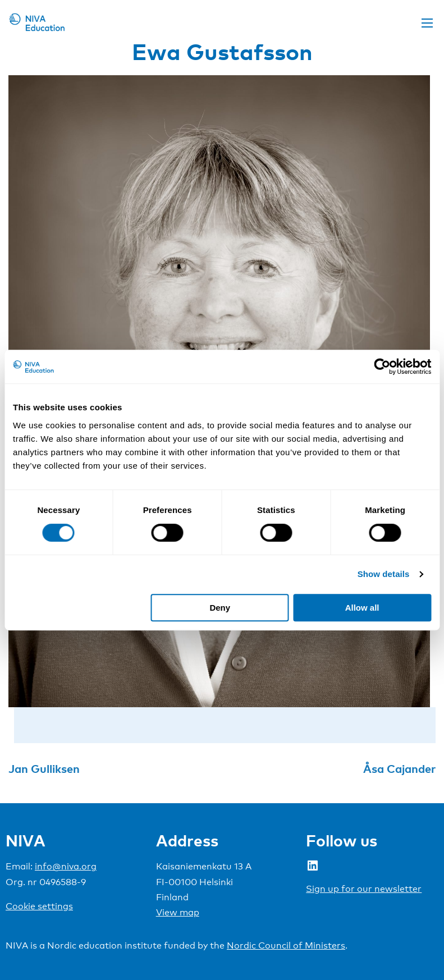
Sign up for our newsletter (364, 889)
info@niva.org (66, 866)
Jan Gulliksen (44, 768)
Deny (220, 608)
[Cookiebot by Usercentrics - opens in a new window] (382, 367)
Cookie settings (39, 906)
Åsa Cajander (399, 768)
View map (178, 912)
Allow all (362, 608)
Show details (384, 574)
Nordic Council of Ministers (286, 945)
